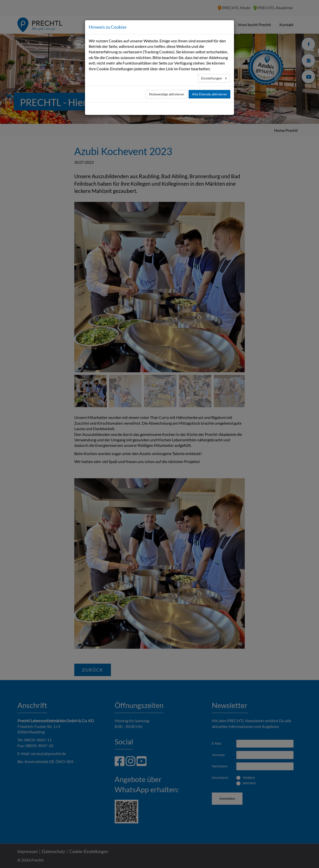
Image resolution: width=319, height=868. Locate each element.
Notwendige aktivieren (167, 94)
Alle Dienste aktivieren (209, 94)
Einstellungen (212, 78)
